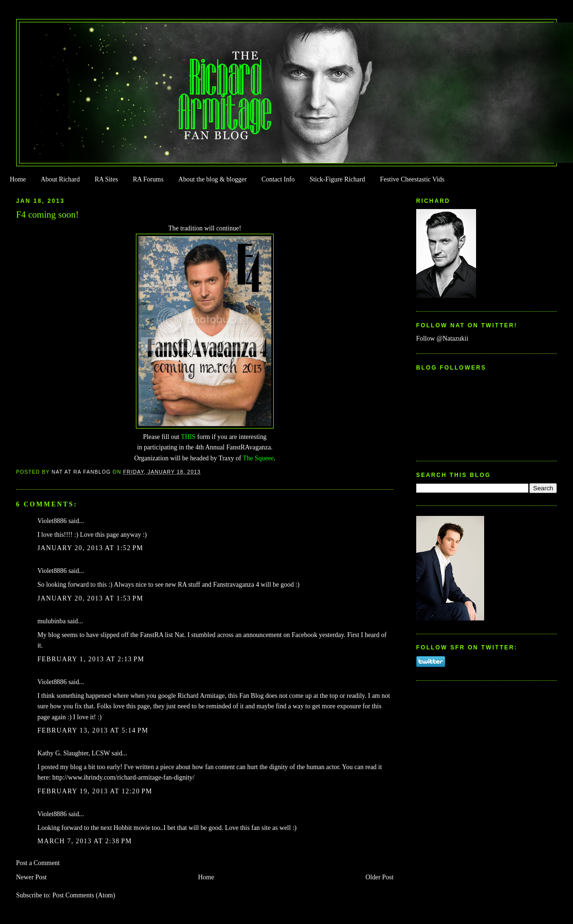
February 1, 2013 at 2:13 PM (91, 659)
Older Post (379, 877)
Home (18, 179)
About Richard (60, 179)
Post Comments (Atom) (84, 895)
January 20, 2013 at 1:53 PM (91, 598)
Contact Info (278, 179)
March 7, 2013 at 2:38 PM (85, 841)
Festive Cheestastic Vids (412, 179)
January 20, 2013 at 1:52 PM (91, 548)
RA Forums (148, 179)
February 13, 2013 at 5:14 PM (93, 730)
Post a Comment (38, 863)
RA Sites (106, 179)
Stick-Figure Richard (337, 179)
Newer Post (32, 877)
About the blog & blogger (212, 179)
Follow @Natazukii (442, 338)
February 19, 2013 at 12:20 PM (95, 791)
